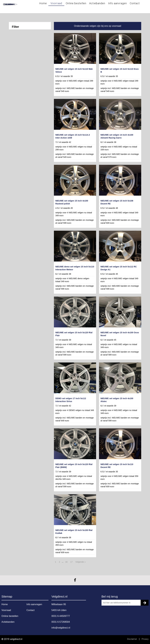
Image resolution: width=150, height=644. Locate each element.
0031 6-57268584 (61, 622)
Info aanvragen (117, 3)
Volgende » (80, 562)
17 (71, 562)
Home (43, 3)
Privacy (145, 639)
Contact (135, 3)
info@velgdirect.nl (61, 628)
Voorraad (56, 3)
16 (66, 562)
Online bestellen (76, 3)
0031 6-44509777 (61, 616)
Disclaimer (132, 639)
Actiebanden (97, 3)
